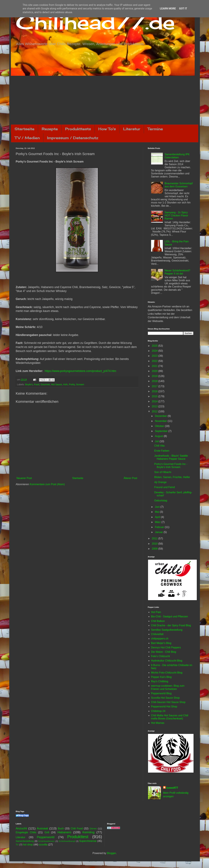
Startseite (24, 129)
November (161, 421)
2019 (155, 376)
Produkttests (78, 129)
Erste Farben (162, 451)
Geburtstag (161, 501)
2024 (155, 351)
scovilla (43, 845)
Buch (61, 829)
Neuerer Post (24, 478)
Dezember (161, 416)
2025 (155, 346)
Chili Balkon (158, 621)
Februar (160, 527)
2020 (155, 371)
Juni (158, 507)
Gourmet (45, 384)
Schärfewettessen (47, 841)
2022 (155, 361)
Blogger (111, 853)
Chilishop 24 (158, 711)
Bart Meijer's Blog (161, 643)
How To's (107, 129)
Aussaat (42, 828)
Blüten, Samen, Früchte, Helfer (172, 477)
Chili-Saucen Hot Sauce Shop (168, 702)
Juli (157, 441)
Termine (155, 129)
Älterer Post (130, 478)
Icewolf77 (172, 788)
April (158, 517)
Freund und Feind (164, 487)
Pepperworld (46, 837)
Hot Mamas (158, 723)
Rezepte (50, 129)
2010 (155, 544)
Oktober (160, 426)
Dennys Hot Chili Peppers (166, 647)
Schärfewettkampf (67, 841)
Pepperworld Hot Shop (164, 707)
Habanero (64, 832)
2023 (155, 356)
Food (37, 384)
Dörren (93, 829)
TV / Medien (27, 138)
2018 (155, 381)
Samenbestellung (25, 841)
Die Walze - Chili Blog (164, 652)
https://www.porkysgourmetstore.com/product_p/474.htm (80, 371)
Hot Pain (156, 612)
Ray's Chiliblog (160, 681)
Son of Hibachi (163, 472)
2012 (155, 411)
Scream (80, 384)
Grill (47, 832)
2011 (155, 538)
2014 (155, 401)
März (158, 522)
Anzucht (21, 828)
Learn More (168, 9)
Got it (183, 9)
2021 (155, 366)
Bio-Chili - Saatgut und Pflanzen (170, 616)
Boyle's (29, 384)
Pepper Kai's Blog (161, 677)
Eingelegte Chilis (26, 832)
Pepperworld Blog (161, 693)
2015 (155, 396)
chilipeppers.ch (160, 639)
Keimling (88, 832)
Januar (159, 532)
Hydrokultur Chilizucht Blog (167, 661)
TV (17, 845)
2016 (155, 391)
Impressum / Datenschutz (73, 138)
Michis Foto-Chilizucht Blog (167, 673)
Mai (157, 512)
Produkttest (78, 837)
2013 (155, 406)
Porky (72, 384)
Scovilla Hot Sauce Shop (165, 698)
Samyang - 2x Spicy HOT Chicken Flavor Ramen (176, 215)
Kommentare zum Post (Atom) (47, 484)
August (159, 436)
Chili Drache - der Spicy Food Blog (171, 625)
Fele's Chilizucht (161, 656)
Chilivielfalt (157, 634)
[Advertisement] (105, 100)
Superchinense (88, 841)
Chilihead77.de (95, 22)
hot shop (28, 845)
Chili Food (77, 829)
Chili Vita (159, 446)
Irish (65, 384)
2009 (155, 549)
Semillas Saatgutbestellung (167, 630)
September (162, 431)
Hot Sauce (57, 384)
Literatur (132, 129)
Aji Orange (160, 482)
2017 (155, 386)
